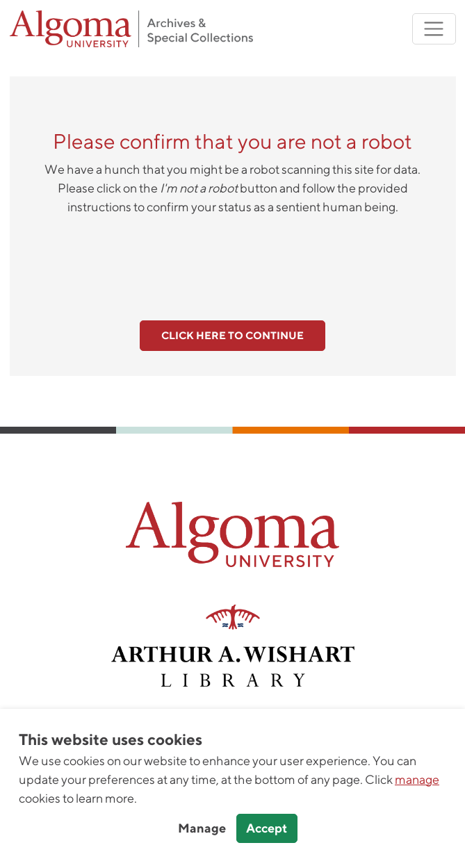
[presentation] (233, 260)
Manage (202, 828)
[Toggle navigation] (434, 29)
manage (417, 779)
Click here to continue (232, 335)
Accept (267, 828)
